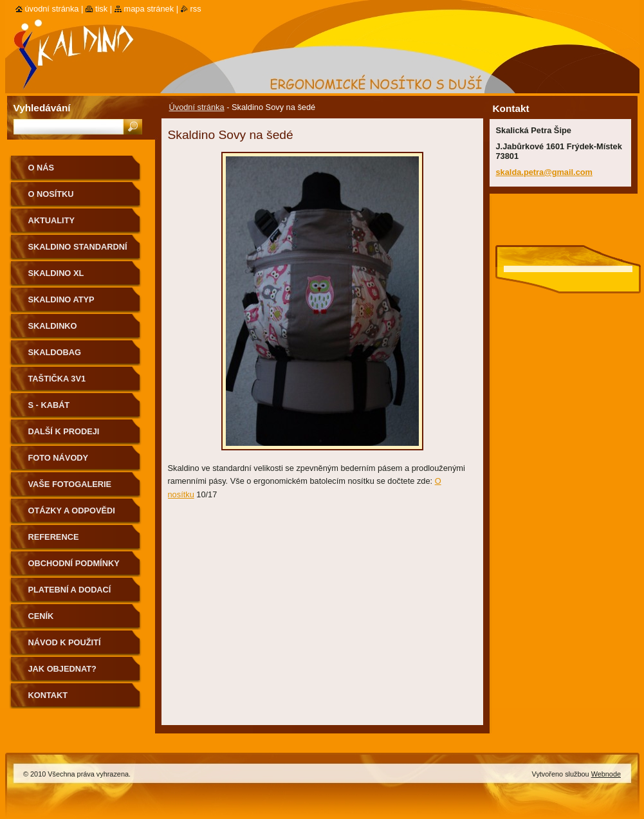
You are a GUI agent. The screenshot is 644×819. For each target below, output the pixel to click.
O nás (41, 168)
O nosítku (51, 194)
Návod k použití (65, 642)
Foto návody (59, 458)
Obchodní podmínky (74, 563)
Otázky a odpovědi (72, 511)
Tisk (101, 9)
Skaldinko (53, 326)
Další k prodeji (64, 431)
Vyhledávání (42, 108)
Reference (54, 537)
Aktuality (52, 220)
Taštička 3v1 (57, 379)
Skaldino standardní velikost (78, 251)
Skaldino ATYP (61, 299)
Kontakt (48, 695)
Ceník (41, 616)
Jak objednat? (62, 669)
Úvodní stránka (197, 107)
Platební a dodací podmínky (70, 594)
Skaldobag (55, 352)
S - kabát (49, 405)
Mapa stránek (149, 9)
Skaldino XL (56, 273)
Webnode (606, 774)
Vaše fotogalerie (70, 484)
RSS (196, 9)
